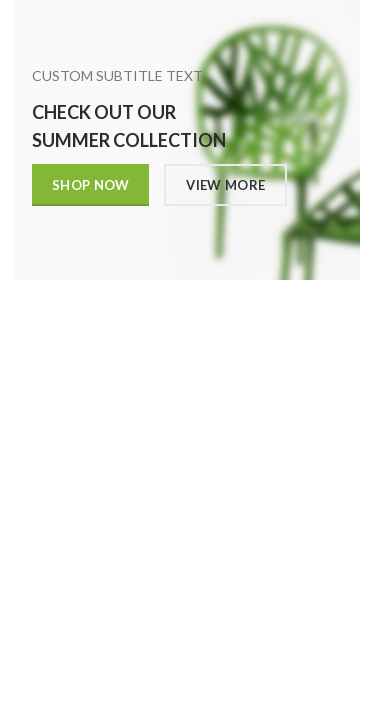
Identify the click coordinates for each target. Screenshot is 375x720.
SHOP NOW (90, 185)
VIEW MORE (226, 185)
